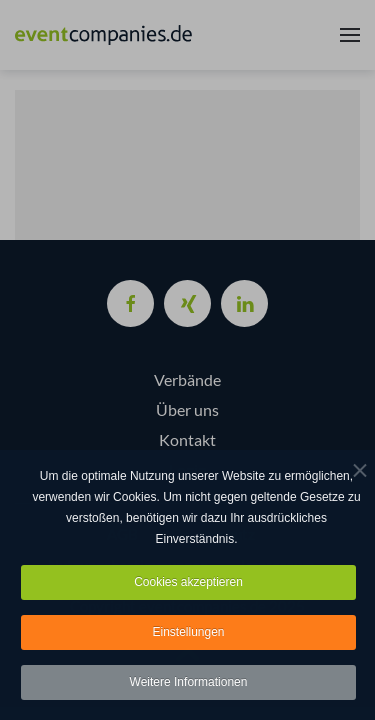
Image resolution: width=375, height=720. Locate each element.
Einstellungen (188, 634)
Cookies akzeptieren (188, 584)
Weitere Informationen (189, 684)
